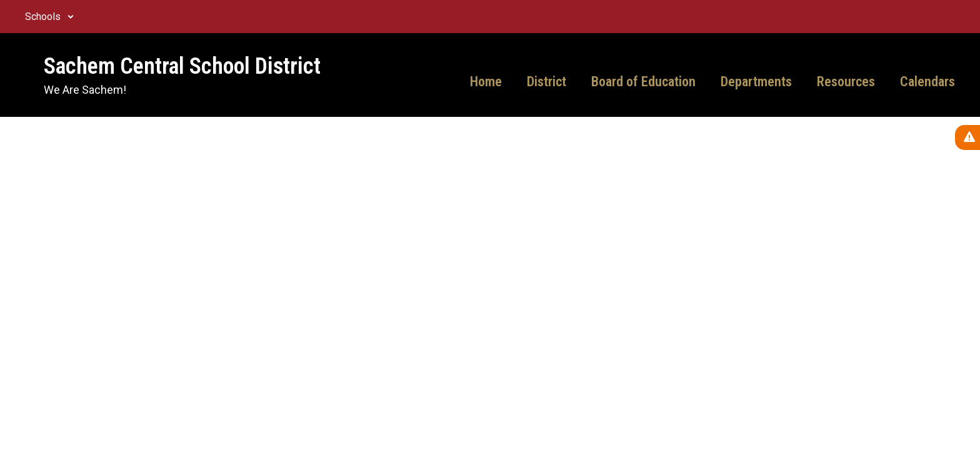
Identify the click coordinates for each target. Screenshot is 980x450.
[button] (50, 17)
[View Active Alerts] (967, 137)
